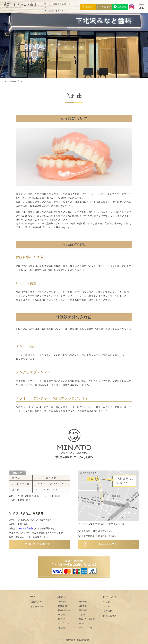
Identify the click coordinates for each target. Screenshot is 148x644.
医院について (110, 597)
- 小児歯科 (61, 615)
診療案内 (12, 81)
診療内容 (61, 597)
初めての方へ (37, 602)
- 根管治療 (82, 610)
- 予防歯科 (82, 601)
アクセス (108, 606)
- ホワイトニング (85, 628)
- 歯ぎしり (61, 619)
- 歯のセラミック (85, 623)
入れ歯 (20, 81)
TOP (33, 597)
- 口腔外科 (82, 606)
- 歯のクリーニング (86, 619)
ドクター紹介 (37, 606)
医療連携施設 (110, 616)
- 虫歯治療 (61, 601)
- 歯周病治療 (62, 606)
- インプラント (63, 623)
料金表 (106, 602)
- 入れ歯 (81, 615)
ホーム (4, 81)
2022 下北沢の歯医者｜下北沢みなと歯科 (75, 640)
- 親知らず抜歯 (63, 610)
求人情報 (108, 611)
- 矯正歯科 (61, 628)
